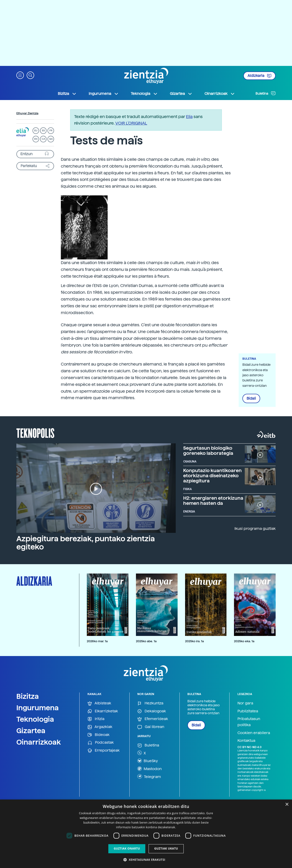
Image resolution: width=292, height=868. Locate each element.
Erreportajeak (104, 751)
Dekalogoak (152, 711)
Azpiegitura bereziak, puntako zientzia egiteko (86, 543)
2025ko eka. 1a (244, 641)
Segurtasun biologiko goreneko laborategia (208, 451)
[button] (20, 75)
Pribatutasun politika (249, 722)
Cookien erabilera (254, 733)
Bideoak (99, 735)
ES (43, 131)
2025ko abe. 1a (146, 641)
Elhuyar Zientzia (27, 113)
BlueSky (148, 761)
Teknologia (35, 719)
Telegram (149, 776)
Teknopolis (35, 433)
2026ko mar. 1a (97, 641)
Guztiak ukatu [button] (166, 848)
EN (36, 139)
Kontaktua (246, 741)
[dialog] (146, 834)
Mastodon (150, 769)
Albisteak (99, 703)
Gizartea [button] (181, 94)
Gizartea (31, 731)
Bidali (251, 398)
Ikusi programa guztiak (255, 529)
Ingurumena (38, 708)
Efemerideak (153, 719)
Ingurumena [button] (104, 94)
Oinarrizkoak (39, 742)
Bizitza (28, 696)
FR (51, 131)
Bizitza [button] (67, 94)
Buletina (266, 93)
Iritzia (96, 719)
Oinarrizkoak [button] (220, 94)
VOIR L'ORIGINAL (131, 123)
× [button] (287, 805)
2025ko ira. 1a (194, 641)
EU (36, 131)
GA (51, 139)
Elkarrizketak (103, 711)
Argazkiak (100, 727)
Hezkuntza (150, 703)
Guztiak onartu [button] (127, 848)
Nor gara (245, 703)
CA (43, 139)
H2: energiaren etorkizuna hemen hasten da (213, 501)
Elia (189, 117)
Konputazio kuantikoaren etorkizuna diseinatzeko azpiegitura (212, 476)
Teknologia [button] (144, 94)
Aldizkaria (259, 76)
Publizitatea (248, 711)
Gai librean (151, 727)
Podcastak (101, 743)
